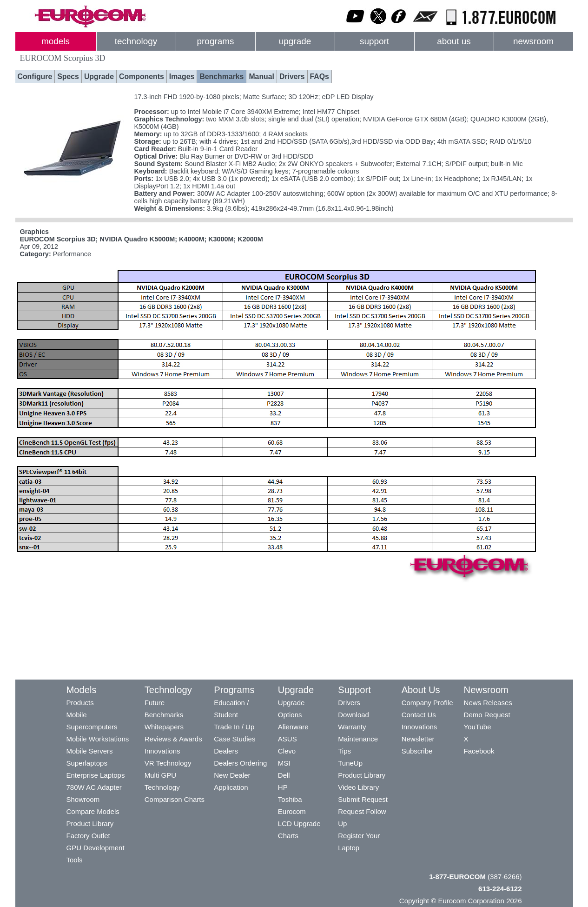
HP (283, 787)
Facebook (479, 751)
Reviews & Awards (173, 739)
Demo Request (487, 715)
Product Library (90, 824)
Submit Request (363, 799)
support (374, 41)
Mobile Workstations (98, 739)
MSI (284, 763)
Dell (284, 775)
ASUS (287, 739)
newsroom (533, 41)
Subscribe (417, 751)
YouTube (478, 727)
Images (182, 77)
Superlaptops (87, 763)
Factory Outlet (88, 836)
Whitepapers (164, 727)
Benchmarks (221, 77)
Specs (68, 77)
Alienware (293, 727)
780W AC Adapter (94, 787)
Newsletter (418, 739)
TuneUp (350, 763)
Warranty (352, 727)
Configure (35, 77)
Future (155, 703)
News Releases (488, 703)
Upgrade (99, 77)
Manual (261, 77)
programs (216, 41)
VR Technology (168, 763)
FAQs (320, 77)
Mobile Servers (90, 751)
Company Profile (427, 703)
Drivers (292, 77)
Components (142, 77)
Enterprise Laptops (96, 775)
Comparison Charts (175, 799)
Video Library (358, 787)
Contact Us (419, 715)
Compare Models (93, 811)
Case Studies (235, 739)
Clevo (287, 751)
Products (80, 703)
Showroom (83, 799)
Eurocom (292, 811)
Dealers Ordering (240, 763)
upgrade (295, 41)
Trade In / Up (234, 727)
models (56, 41)
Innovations (162, 751)
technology (136, 41)
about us (454, 41)
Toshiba (290, 799)
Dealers (226, 751)
